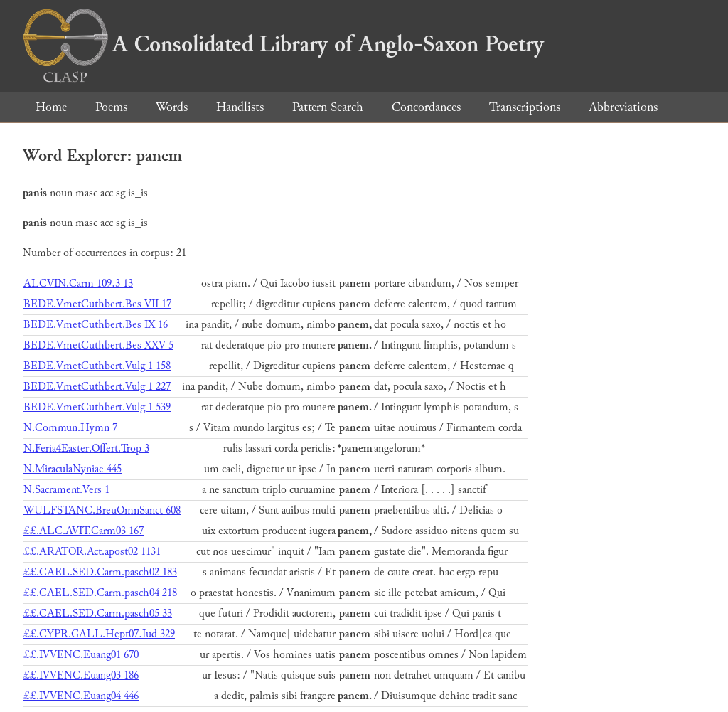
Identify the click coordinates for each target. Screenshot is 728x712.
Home (51, 107)
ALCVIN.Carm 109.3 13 (78, 283)
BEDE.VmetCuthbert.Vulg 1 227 (97, 387)
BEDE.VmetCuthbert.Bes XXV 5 (98, 345)
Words (172, 107)
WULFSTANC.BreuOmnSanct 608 (102, 510)
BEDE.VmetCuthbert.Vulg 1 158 (97, 366)
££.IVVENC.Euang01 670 (81, 655)
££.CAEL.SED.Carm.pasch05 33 (98, 613)
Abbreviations (623, 107)
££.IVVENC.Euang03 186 (81, 675)
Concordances (426, 107)
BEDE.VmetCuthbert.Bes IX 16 (96, 325)
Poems (111, 107)
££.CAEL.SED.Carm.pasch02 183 (100, 572)
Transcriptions (525, 107)
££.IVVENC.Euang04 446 (81, 696)
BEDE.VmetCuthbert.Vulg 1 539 (97, 407)
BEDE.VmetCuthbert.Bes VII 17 (97, 304)
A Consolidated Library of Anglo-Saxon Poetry (283, 44)
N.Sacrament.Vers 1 (66, 490)
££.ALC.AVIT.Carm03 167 (84, 531)
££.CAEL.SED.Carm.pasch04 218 (100, 593)
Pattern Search (328, 107)
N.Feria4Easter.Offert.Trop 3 (86, 448)
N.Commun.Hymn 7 (70, 428)
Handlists (240, 107)
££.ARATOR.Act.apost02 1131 (92, 552)
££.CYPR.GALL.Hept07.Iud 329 (99, 634)
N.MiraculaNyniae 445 (73, 469)
